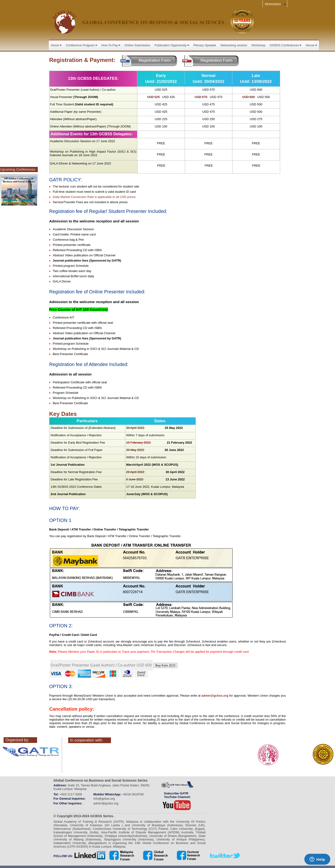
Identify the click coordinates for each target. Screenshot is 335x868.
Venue (311, 45)
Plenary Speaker (205, 45)
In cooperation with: (87, 740)
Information (276, 4)
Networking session (234, 45)
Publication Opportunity (172, 45)
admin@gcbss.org (215, 696)
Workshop (258, 45)
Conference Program (81, 45)
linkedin (90, 855)
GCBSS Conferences (285, 45)
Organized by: (17, 740)
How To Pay (111, 45)
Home (56, 45)
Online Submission (137, 45)
